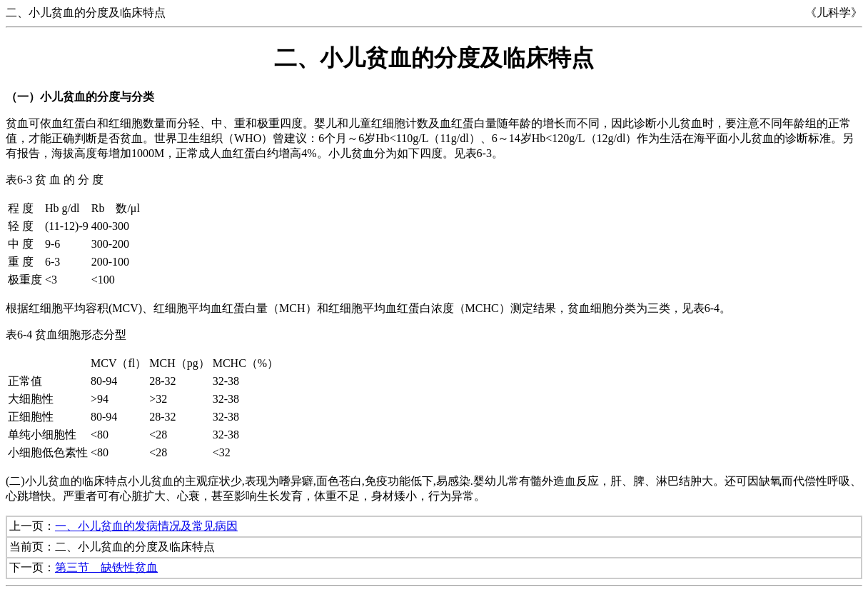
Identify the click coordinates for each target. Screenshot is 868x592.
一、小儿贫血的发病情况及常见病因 (146, 526)
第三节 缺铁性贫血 (106, 567)
